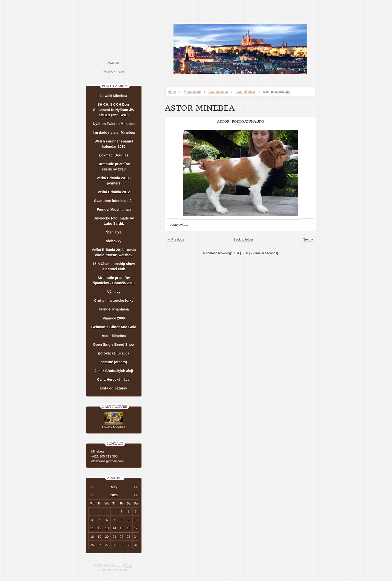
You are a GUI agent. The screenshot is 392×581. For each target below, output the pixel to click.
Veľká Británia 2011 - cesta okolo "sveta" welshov (114, 252)
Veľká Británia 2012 (114, 192)
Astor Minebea (218, 92)
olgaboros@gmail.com (107, 461)
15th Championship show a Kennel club (114, 266)
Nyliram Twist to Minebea (114, 124)
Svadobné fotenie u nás (114, 201)
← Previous (176, 239)
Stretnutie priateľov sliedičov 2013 (114, 167)
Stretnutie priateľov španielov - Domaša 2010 (114, 280)
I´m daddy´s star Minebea (114, 132)
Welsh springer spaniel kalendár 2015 (114, 144)
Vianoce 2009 (114, 318)
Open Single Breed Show (114, 344)
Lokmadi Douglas (114, 155)
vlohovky (114, 241)
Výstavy (114, 292)
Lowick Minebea (114, 96)
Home (172, 92)
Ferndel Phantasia (114, 309)
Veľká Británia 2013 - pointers (114, 181)
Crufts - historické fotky (114, 300)
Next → (308, 239)
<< (92, 487)
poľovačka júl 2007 (114, 353)
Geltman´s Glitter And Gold (114, 327)
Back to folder (243, 239)
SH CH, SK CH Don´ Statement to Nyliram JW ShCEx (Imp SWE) (114, 110)
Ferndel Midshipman (114, 209)
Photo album (192, 92)
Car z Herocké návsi (114, 379)
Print (129, 565)
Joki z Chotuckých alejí (114, 371)
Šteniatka (114, 232)
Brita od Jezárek (114, 388)
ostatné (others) (114, 362)
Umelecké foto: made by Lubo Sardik (114, 221)
